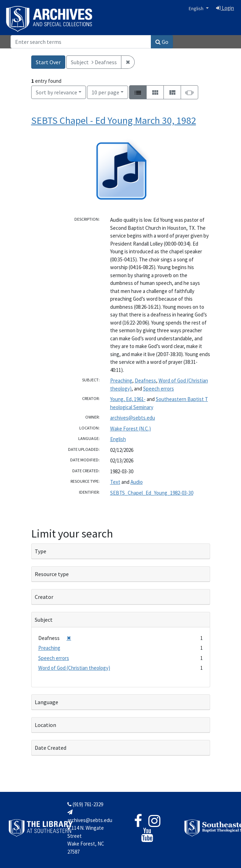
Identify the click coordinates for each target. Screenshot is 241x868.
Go (162, 42)
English (197, 8)
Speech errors (159, 389)
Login (225, 8)
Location (45, 725)
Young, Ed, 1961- (128, 399)
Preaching (121, 380)
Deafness (145, 380)
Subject (44, 620)
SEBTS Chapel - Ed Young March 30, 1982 (114, 120)
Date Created (51, 748)
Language (46, 702)
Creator (44, 597)
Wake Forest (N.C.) (130, 429)
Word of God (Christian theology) (74, 668)
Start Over (48, 62)
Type (41, 551)
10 (105, 92)
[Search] (81, 42)
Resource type (52, 574)
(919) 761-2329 (85, 804)
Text (115, 482)
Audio (137, 482)
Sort (56, 92)
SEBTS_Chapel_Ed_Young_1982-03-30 (152, 493)
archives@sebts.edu (133, 418)
